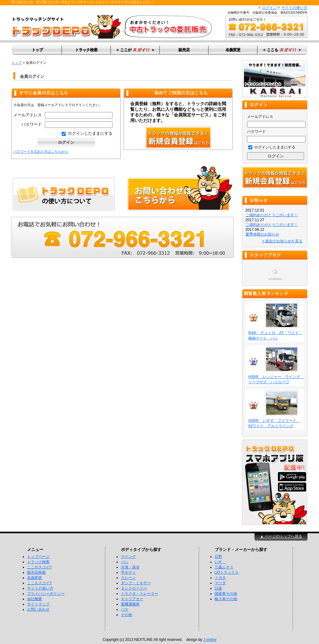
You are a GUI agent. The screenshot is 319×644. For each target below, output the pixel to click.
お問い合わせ (38, 609)
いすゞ (220, 562)
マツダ (220, 583)
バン (125, 562)
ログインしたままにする (87, 133)
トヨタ (220, 578)
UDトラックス (227, 572)
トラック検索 (86, 50)
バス (125, 609)
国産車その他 (226, 594)
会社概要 (35, 599)
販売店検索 (36, 572)
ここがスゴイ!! (39, 567)
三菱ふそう (224, 567)
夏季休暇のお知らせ (262, 234)
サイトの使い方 (294, 8)
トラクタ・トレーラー (140, 594)
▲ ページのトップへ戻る (281, 536)
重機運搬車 (130, 604)
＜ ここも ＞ (282, 50)
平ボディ (128, 572)
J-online (210, 640)
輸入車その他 (226, 599)
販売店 (184, 50)
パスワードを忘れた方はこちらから (41, 152)
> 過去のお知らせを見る (282, 241)
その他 (126, 615)
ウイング (128, 557)
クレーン (128, 578)
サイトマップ (38, 604)
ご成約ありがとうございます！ (272, 215)
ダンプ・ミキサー (136, 583)
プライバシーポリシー (46, 594)
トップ (37, 50)
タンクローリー (134, 588)
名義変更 (233, 50)
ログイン (269, 8)
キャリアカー (132, 599)
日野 (218, 557)
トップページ (38, 557)
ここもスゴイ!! (39, 583)
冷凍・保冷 (130, 567)
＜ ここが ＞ (135, 50)
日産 (218, 588)
